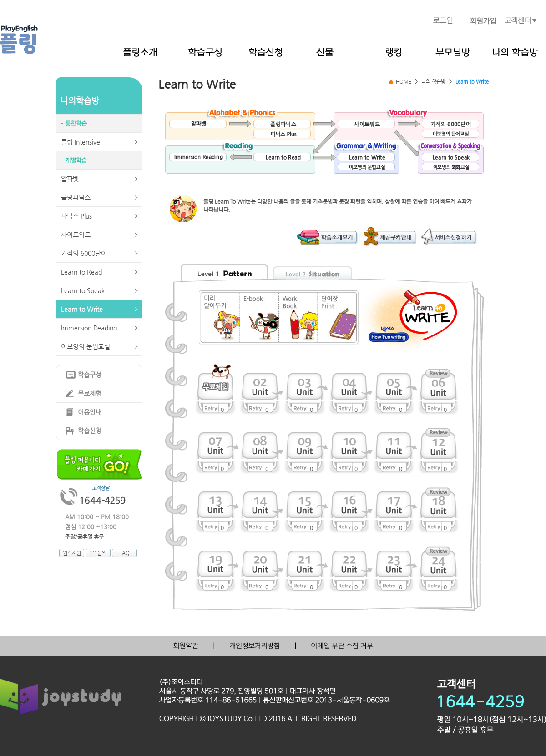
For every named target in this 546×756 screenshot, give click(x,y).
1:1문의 (98, 553)
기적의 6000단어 (84, 253)
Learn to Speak (83, 290)
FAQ (124, 553)
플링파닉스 (76, 197)
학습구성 (90, 375)
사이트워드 (76, 235)
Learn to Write (82, 309)
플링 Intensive (81, 142)
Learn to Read (81, 272)
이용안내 (90, 412)
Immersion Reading (89, 328)
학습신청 (90, 431)
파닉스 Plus (76, 216)
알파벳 (70, 179)
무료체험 (90, 393)
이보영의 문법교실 (86, 346)
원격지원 (72, 553)
